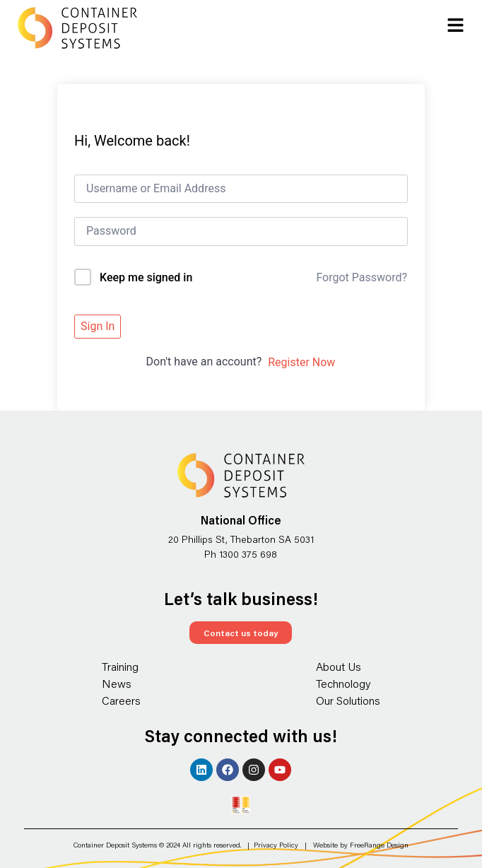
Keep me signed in (146, 277)
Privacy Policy (276, 845)
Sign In (98, 326)
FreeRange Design (379, 845)
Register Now (301, 362)
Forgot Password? (361, 277)
